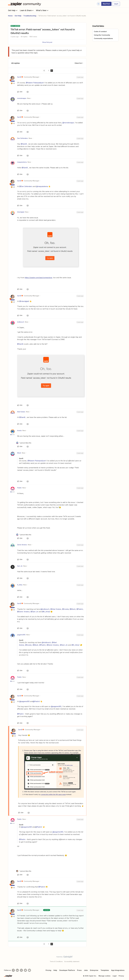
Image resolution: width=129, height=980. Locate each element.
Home (10, 16)
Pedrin (19, 488)
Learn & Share (27, 10)
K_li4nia (20, 585)
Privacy (121, 976)
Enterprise (94, 970)
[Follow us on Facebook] (13, 970)
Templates (105, 970)
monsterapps (22, 98)
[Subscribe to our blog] (21, 970)
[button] (106, 4)
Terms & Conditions (56, 961)
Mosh (19, 453)
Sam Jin (20, 566)
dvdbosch (21, 322)
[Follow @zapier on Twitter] (25, 970)
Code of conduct (100, 31)
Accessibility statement (72, 961)
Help (55, 970)
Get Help (13, 10)
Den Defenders (22, 138)
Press (79, 970)
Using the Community (102, 35)
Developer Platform (67, 970)
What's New (42, 10)
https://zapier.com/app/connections (38, 278)
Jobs (86, 970)
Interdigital (21, 212)
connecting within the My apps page (53, 794)
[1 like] (24, 443)
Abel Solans (21, 412)
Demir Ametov (22, 545)
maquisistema (22, 162)
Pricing (48, 970)
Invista (19, 430)
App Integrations (118, 970)
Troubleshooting (30, 16)
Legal (115, 976)
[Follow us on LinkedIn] (17, 970)
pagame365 (21, 635)
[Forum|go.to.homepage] (25, 4)
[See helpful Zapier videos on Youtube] (29, 970)
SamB (19, 77)
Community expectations (103, 38)
